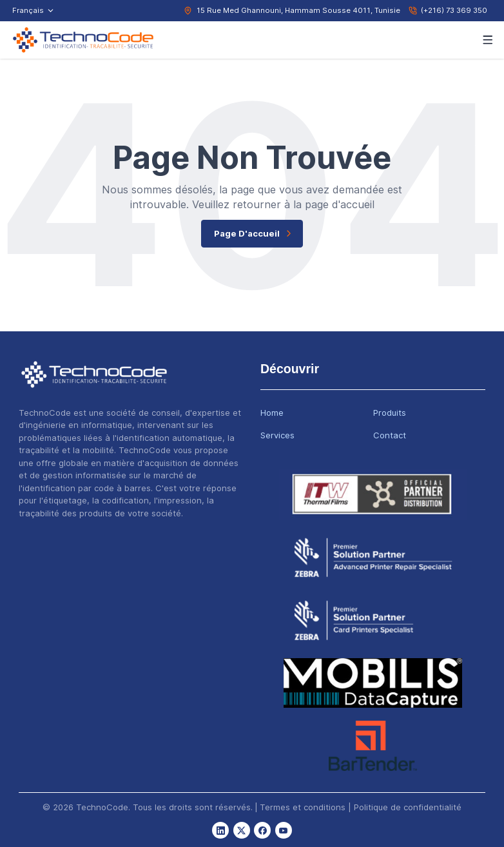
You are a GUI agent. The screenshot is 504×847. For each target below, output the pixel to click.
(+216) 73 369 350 (454, 10)
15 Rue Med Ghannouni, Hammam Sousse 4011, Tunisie (298, 10)
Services (277, 435)
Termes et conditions (303, 807)
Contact (390, 435)
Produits (390, 413)
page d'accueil (254, 234)
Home (272, 413)
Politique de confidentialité (408, 807)
